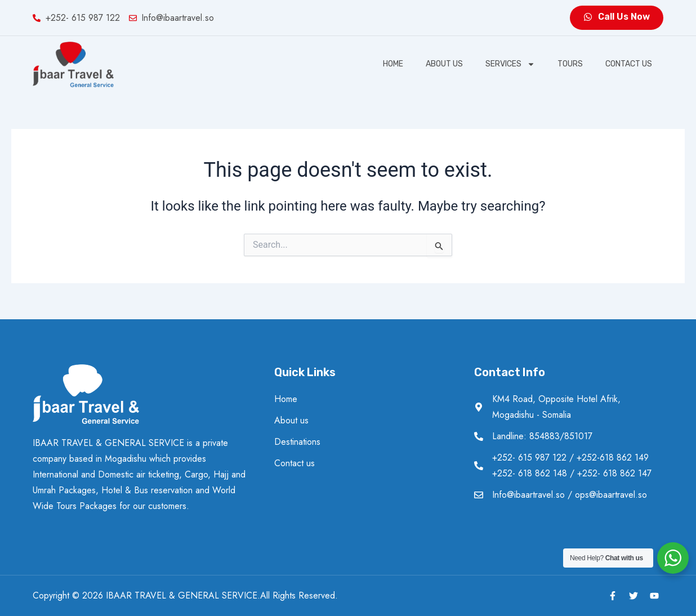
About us (444, 64)
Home (393, 64)
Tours (570, 64)
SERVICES (510, 64)
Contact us (629, 64)
